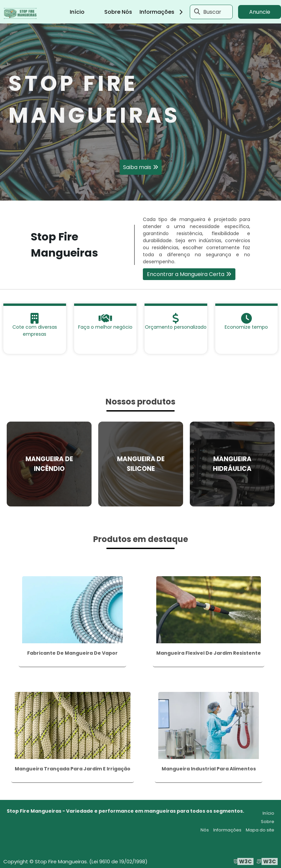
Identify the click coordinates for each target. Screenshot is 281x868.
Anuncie (260, 12)
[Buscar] (197, 12)
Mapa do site (260, 830)
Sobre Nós (118, 12)
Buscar (212, 12)
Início (77, 12)
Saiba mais (137, 167)
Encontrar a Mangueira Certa (186, 274)
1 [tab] (140, 192)
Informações (163, 12)
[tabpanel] (140, 112)
